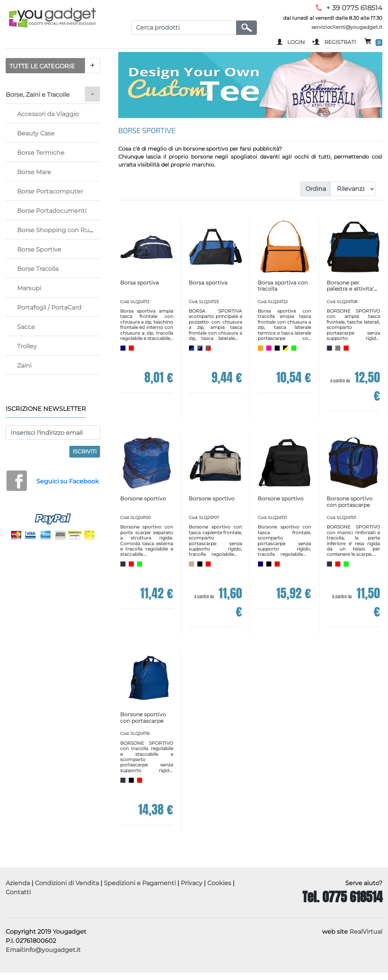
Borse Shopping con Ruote (58, 230)
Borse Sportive (39, 249)
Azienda (18, 883)
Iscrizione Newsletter (46, 409)
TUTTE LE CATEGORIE (42, 66)
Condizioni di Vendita (67, 883)
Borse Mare (34, 172)
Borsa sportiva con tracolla (283, 286)
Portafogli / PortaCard (49, 308)
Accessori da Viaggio (48, 114)
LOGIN (296, 42)
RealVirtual (366, 932)
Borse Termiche (41, 153)
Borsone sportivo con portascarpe (350, 502)
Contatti (18, 892)
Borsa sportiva (139, 283)
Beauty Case (36, 133)
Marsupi (29, 288)
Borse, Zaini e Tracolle (38, 95)
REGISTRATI (340, 42)
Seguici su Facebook (68, 481)
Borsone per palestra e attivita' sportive (350, 289)
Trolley (27, 346)
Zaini (24, 366)
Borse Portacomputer (50, 191)
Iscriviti (85, 451)
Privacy (192, 883)
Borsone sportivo (143, 499)
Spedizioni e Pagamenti (140, 883)
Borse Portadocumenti (52, 211)
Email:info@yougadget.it (43, 950)
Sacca (26, 327)
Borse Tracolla (38, 269)
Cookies (219, 883)
